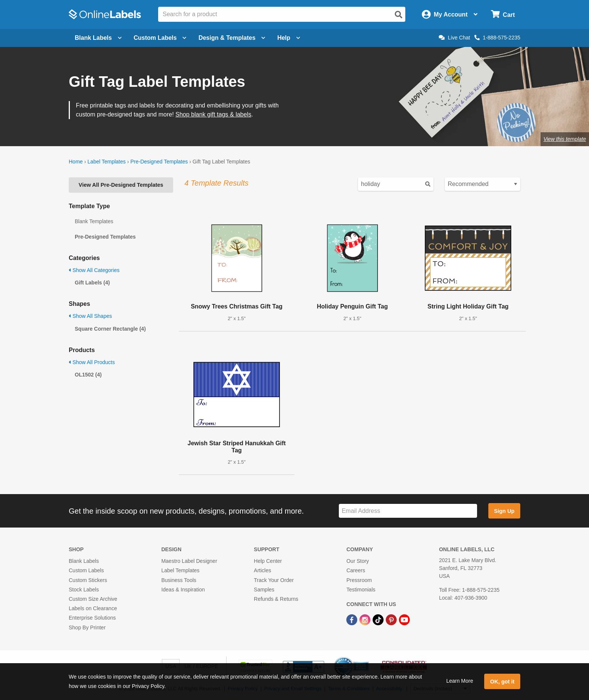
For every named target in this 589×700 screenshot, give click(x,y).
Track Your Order (274, 580)
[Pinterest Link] (392, 619)
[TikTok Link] (379, 619)
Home (76, 162)
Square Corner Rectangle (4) (110, 329)
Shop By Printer (87, 627)
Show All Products (92, 362)
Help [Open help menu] (289, 38)
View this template (565, 139)
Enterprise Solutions (92, 618)
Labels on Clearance (93, 608)
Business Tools (179, 580)
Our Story (358, 561)
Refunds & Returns (276, 599)
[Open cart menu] (503, 14)
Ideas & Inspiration (183, 590)
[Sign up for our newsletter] (408, 511)
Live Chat (454, 38)
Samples (264, 590)
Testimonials (361, 590)
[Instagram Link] (366, 619)
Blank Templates (94, 221)
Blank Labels (84, 561)
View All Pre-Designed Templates (121, 185)
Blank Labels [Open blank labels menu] (98, 38)
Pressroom (359, 580)
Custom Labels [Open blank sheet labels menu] (160, 38)
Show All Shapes (90, 316)
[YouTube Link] (404, 619)
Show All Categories (94, 270)
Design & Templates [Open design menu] (232, 38)
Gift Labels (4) (92, 283)
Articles (263, 570)
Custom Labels (86, 570)
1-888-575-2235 (497, 38)
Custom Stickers (88, 580)
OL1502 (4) (88, 375)
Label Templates (107, 162)
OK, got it (502, 682)
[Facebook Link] (353, 619)
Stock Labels (84, 590)
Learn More (460, 681)
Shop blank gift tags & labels (213, 114)
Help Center (268, 561)
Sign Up (504, 511)
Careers (356, 570)
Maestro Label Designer (189, 561)
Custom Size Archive (93, 599)
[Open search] (399, 15)
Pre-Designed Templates (159, 162)
